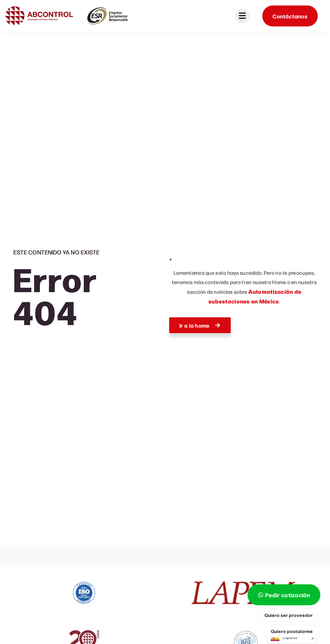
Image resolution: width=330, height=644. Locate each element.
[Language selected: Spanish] (292, 638)
